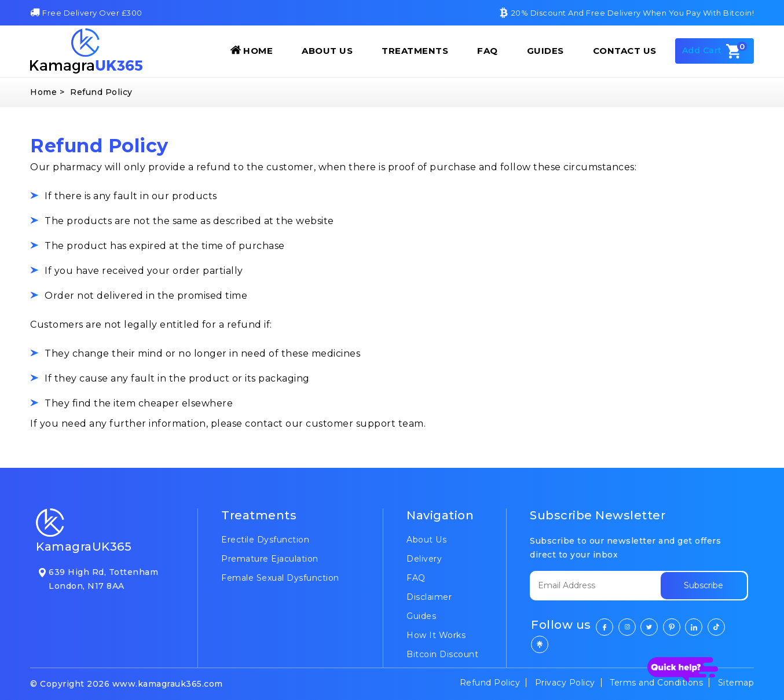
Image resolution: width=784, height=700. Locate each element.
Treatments (415, 51)
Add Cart (715, 51)
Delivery (424, 559)
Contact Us (625, 51)
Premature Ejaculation (270, 559)
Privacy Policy (565, 683)
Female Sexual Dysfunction (280, 578)
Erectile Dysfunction (265, 540)
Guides (545, 51)
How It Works (436, 635)
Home (252, 50)
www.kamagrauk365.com (168, 684)
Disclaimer (429, 597)
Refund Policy (490, 683)
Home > (47, 92)
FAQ (488, 51)
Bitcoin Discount (442, 654)
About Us (327, 51)
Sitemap (736, 683)
